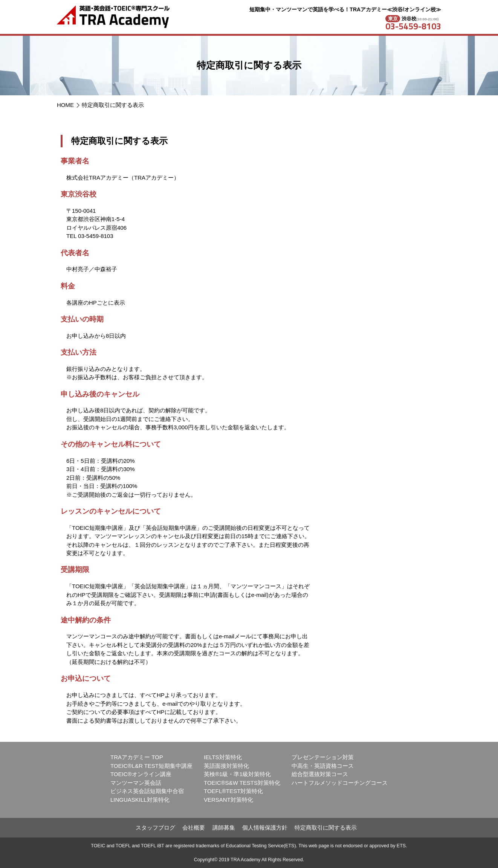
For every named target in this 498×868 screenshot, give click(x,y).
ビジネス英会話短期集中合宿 (147, 791)
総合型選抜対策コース (320, 774)
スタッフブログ (155, 828)
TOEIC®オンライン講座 (141, 774)
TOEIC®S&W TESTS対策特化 (242, 783)
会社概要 (194, 828)
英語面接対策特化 (226, 766)
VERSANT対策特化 (228, 800)
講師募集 (224, 828)
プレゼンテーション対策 (323, 757)
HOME (65, 105)
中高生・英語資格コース (323, 766)
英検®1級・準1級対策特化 (237, 774)
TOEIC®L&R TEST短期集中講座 (151, 766)
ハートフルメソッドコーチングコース (340, 783)
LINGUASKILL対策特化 (140, 800)
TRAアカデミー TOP (137, 757)
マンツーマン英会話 (136, 783)
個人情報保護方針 (265, 828)
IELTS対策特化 (223, 757)
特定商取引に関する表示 (113, 105)
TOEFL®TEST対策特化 (233, 791)
